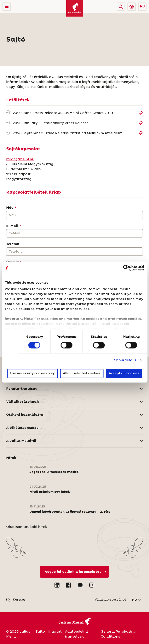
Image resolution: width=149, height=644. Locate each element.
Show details (125, 360)
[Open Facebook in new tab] (69, 585)
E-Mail (12, 226)
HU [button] (142, 7)
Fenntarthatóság (22, 389)
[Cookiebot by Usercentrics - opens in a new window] (126, 268)
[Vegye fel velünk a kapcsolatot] (74, 572)
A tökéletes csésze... (24, 428)
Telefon (13, 244)
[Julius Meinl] (75, 8)
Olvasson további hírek (27, 527)
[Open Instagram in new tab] (92, 585)
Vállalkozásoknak (23, 402)
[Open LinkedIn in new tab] (57, 585)
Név (10, 208)
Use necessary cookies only (32, 373)
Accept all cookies (124, 373)
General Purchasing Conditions (118, 634)
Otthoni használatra (25, 415)
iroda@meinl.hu (20, 159)
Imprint (55, 632)
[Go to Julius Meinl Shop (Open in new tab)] (132, 7)
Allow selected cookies (82, 373)
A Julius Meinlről (21, 441)
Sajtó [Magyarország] (40, 632)
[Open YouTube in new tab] (80, 585)
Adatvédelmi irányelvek (76, 634)
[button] (121, 7)
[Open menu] (7, 7)
